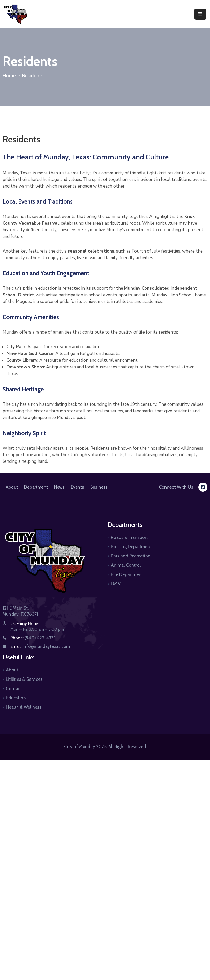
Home (9, 76)
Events (77, 487)
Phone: (33, 638)
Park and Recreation (131, 556)
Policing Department (131, 547)
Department (36, 487)
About (12, 487)
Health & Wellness (24, 707)
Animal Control (126, 565)
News (59, 487)
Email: (40, 646)
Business (99, 487)
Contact (14, 689)
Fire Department (127, 574)
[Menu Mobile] (200, 14)
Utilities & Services (24, 679)
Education (16, 698)
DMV (116, 584)
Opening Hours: (25, 623)
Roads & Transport (129, 537)
